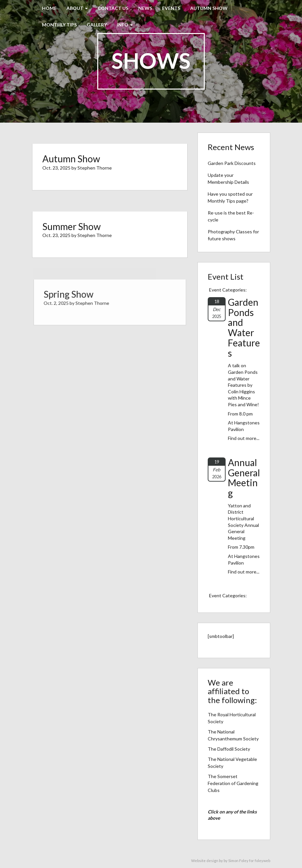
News (145, 8)
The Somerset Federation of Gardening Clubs (233, 783)
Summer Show (71, 226)
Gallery (97, 25)
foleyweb (262, 861)
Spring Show (71, 295)
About (77, 8)
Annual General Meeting (244, 478)
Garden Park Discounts (232, 163)
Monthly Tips (59, 25)
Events (171, 8)
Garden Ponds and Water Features (244, 328)
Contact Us (113, 8)
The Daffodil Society (229, 749)
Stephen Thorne (95, 168)
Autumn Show (209, 8)
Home (49, 8)
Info (125, 25)
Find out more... (244, 438)
